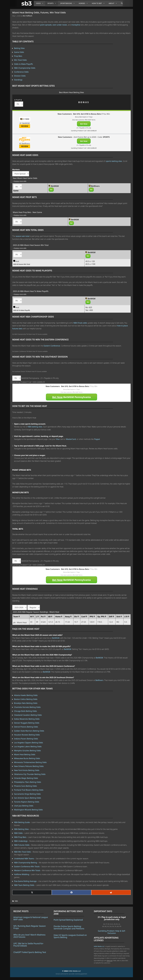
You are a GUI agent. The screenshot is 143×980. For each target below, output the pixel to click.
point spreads (46, 25)
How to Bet (99, 3)
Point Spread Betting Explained (68, 920)
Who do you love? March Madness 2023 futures (29, 936)
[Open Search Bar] (121, 3)
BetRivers (99, 680)
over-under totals (60, 25)
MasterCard (71, 439)
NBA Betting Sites (21, 829)
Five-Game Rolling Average (25, 881)
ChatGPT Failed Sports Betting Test (30, 952)
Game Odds (19, 52)
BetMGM (56, 638)
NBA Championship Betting (26, 863)
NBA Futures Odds (22, 845)
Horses (84, 3)
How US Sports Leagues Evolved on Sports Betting (70, 936)
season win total (22, 236)
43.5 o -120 (90, 261)
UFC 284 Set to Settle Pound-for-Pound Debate (29, 945)
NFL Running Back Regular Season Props (30, 927)
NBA (16, 901)
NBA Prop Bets (20, 837)
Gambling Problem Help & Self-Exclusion (112, 932)
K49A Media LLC (99, 946)
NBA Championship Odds (25, 68)
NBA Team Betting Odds (24, 885)
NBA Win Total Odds (22, 852)
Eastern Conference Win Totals (27, 867)
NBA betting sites (35, 427)
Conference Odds (21, 72)
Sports (53, 3)
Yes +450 (89, 310)
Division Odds (20, 76)
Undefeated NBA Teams (24, 859)
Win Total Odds (20, 60)
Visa (58, 439)
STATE (18, 100)
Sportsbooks (68, 3)
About (114, 3)
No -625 (89, 307)
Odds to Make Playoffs (23, 64)
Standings (18, 80)
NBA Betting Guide (22, 822)
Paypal (97, 439)
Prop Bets (18, 56)
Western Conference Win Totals (27, 870)
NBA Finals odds (80, 323)
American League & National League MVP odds (31, 918)
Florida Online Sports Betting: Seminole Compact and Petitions (69, 927)
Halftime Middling (22, 874)
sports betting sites (114, 161)
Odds (41, 3)
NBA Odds (18, 833)
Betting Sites (19, 48)
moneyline (76, 25)
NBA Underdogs (21, 841)
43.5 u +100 (90, 264)
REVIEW (25, 126)
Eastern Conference (52, 346)
